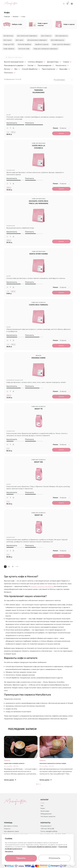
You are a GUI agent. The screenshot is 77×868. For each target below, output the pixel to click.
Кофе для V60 (9, 44)
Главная (7, 17)
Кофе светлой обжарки (61, 44)
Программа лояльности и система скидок (53, 764)
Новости (7, 829)
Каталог (16, 17)
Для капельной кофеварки (27, 36)
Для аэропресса (62, 36)
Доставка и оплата (11, 827)
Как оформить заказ (11, 832)
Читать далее (10, 781)
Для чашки (8, 40)
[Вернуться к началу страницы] (72, 863)
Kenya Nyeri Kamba (39, 254)
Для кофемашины (57, 40)
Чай (42, 806)
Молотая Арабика (24, 44)
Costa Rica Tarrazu (39, 305)
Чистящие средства (48, 817)
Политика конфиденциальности (16, 835)
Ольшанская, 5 (46, 827)
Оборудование (46, 815)
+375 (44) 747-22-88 (47, 829)
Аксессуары (45, 812)
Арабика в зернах (42, 44)
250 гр (13, 132)
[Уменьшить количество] (7, 128)
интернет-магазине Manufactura (42, 587)
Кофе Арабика (9, 49)
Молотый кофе (24, 49)
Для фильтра (8, 36)
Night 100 (38, 463)
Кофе (42, 804)
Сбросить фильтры (14, 57)
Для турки (20, 40)
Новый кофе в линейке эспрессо (14, 764)
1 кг (8, 132)
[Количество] (10, 128)
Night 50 (39, 516)
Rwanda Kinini (38, 358)
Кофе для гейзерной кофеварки (46, 49)
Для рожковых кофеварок (37, 40)
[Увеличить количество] (13, 128)
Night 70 (39, 409)
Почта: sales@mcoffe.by (49, 832)
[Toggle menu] (72, 4)
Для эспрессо (46, 36)
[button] (37, 785)
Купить (61, 133)
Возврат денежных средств (14, 838)
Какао (43, 809)
